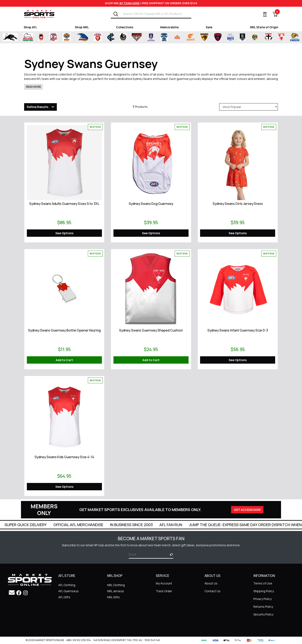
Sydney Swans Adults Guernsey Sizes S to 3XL (64, 204)
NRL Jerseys (116, 591)
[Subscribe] (170, 554)
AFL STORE (67, 576)
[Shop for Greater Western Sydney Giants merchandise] (194, 37)
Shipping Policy (264, 591)
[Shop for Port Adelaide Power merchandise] (246, 37)
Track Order (164, 591)
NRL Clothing (116, 585)
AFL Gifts (64, 597)
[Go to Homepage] (39, 14)
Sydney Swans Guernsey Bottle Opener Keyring (64, 330)
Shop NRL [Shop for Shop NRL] (82, 27)
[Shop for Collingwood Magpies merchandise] (127, 37)
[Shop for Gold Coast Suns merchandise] (181, 37)
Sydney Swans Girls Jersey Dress (238, 204)
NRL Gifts (113, 597)
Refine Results (38, 107)
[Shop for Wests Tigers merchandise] (70, 37)
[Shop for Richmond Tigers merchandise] (259, 37)
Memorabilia (169, 27)
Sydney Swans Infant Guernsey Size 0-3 (238, 330)
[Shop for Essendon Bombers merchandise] (141, 37)
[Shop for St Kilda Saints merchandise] (272, 37)
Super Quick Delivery (32, 525)
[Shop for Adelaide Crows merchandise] (86, 37)
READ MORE (33, 87)
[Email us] (12, 592)
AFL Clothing (67, 585)
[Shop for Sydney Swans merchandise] (285, 37)
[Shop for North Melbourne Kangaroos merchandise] (234, 37)
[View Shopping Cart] (273, 14)
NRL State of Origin (264, 27)
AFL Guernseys (68, 591)
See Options (64, 233)
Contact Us (212, 591)
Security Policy (263, 614)
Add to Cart (64, 360)
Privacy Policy (262, 599)
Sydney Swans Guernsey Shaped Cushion (151, 330)
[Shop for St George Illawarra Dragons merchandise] (45, 37)
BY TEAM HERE (130, 3)
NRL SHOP (115, 576)
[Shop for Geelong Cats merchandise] (168, 37)
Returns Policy (263, 607)
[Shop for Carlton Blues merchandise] (115, 37)
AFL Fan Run (177, 525)
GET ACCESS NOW (247, 510)
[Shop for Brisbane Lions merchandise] (102, 37)
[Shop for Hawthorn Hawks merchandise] (208, 37)
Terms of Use (263, 583)
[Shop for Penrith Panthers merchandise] (14, 37)
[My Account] (262, 14)
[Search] (116, 14)
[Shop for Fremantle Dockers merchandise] (155, 37)
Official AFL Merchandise (85, 525)
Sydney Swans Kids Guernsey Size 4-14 (64, 457)
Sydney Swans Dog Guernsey (151, 204)
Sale (209, 27)
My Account (164, 583)
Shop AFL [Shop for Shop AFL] (30, 27)
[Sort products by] (249, 107)
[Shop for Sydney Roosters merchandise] (57, 37)
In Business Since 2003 (138, 525)
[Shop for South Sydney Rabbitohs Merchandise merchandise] (32, 37)
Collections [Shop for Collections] (125, 27)
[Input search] (156, 14)
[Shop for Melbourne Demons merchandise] (222, 37)
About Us (211, 583)
